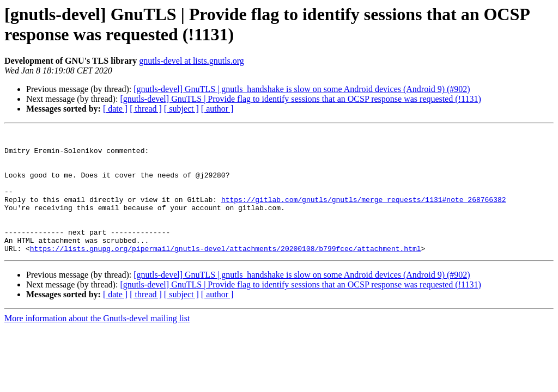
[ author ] (217, 109)
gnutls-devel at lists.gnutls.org (192, 61)
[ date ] (115, 109)
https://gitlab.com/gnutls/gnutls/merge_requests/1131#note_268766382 (364, 214)
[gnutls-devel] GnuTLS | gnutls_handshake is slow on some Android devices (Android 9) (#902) (302, 89)
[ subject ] (181, 109)
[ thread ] (146, 109)
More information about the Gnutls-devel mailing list (97, 343)
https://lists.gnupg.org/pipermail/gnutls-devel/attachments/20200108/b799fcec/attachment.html (226, 273)
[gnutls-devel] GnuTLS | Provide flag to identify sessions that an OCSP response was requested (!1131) (300, 99)
